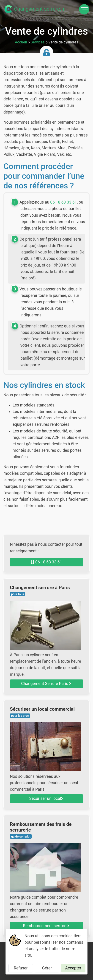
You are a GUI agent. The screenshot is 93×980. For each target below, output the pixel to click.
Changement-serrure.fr (34, 9)
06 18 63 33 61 (63, 202)
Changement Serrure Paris (46, 684)
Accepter (73, 968)
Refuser (21, 968)
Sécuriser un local (46, 798)
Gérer (47, 968)
